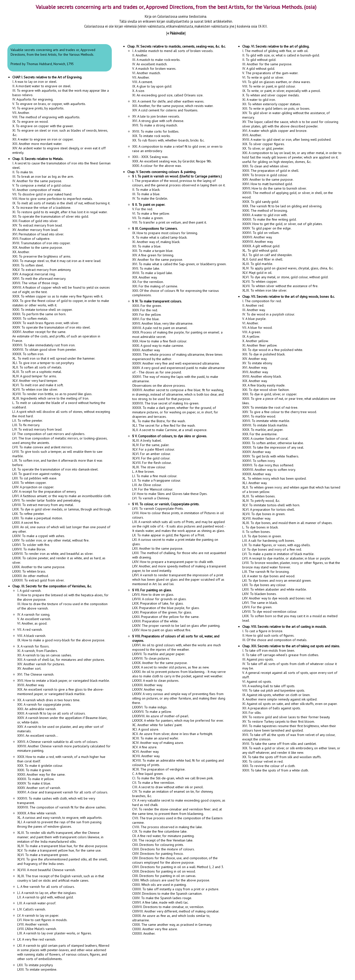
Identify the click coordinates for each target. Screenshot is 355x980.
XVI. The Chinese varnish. (36, 674)
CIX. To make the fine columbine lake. (160, 831)
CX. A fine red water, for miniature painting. (163, 836)
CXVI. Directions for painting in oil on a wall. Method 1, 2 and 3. (178, 867)
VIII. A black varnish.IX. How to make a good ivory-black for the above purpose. (61, 638)
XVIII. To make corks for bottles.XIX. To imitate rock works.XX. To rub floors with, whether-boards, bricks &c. (168, 136)
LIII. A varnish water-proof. (37, 903)
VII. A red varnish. (30, 630)
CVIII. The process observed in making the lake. (167, 827)
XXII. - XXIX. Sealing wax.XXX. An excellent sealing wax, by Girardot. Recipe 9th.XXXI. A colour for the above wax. (172, 161)
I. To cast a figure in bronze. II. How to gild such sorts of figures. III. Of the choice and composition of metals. (284, 633)
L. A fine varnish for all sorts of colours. (46, 887)
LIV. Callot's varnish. (32, 909)
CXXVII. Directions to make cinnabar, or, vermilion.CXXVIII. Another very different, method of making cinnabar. (176, 909)
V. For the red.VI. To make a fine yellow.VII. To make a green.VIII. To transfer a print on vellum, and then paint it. (169, 213)
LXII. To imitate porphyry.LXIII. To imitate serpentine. (37, 967)
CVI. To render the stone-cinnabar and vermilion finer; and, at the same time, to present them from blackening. (177, 811)
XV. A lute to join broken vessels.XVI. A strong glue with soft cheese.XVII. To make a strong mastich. (158, 121)
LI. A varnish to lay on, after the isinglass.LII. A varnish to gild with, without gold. (47, 895)
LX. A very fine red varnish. (37, 939)
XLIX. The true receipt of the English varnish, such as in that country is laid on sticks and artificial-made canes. (61, 878)
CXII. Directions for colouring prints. (158, 845)
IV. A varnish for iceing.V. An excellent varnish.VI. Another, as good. (34, 619)
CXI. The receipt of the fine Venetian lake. (163, 840)
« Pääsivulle (176, 33)
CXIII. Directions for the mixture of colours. (163, 849)
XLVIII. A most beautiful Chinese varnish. (46, 870)
